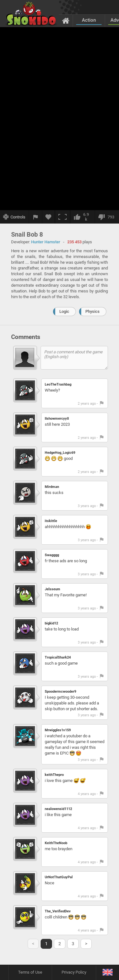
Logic (64, 311)
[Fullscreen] (63, 217)
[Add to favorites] (49, 217)
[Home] (66, 20)
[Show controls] (14, 217)
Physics (93, 311)
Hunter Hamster (46, 242)
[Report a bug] (36, 217)
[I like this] (82, 217)
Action (89, 20)
